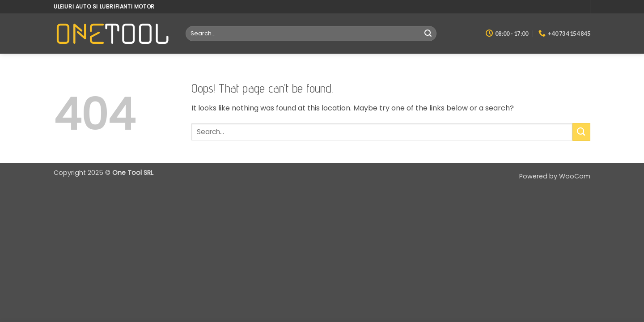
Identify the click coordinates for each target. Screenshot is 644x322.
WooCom (575, 176)
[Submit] (428, 34)
